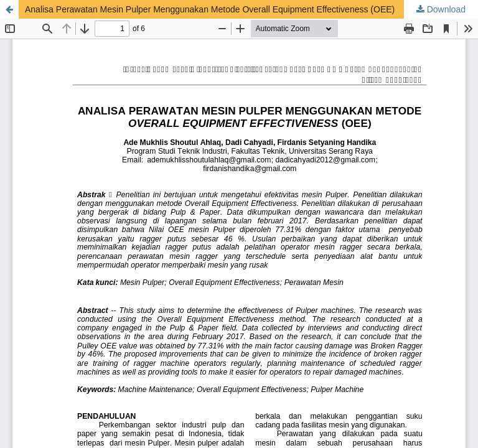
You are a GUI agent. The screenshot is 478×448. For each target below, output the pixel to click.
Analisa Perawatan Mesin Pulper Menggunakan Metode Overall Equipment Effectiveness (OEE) (210, 9)
